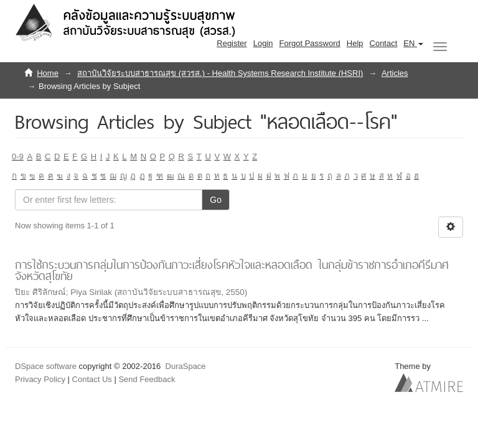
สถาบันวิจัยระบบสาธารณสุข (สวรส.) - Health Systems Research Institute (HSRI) (220, 73)
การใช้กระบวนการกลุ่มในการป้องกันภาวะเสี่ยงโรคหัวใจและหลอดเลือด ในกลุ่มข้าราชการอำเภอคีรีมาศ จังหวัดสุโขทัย (232, 271)
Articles (395, 73)
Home (48, 73)
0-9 (18, 156)
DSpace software (46, 366)
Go (216, 200)
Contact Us (92, 379)
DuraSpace (186, 366)
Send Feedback (147, 379)
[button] (413, 44)
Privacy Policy (40, 379)
